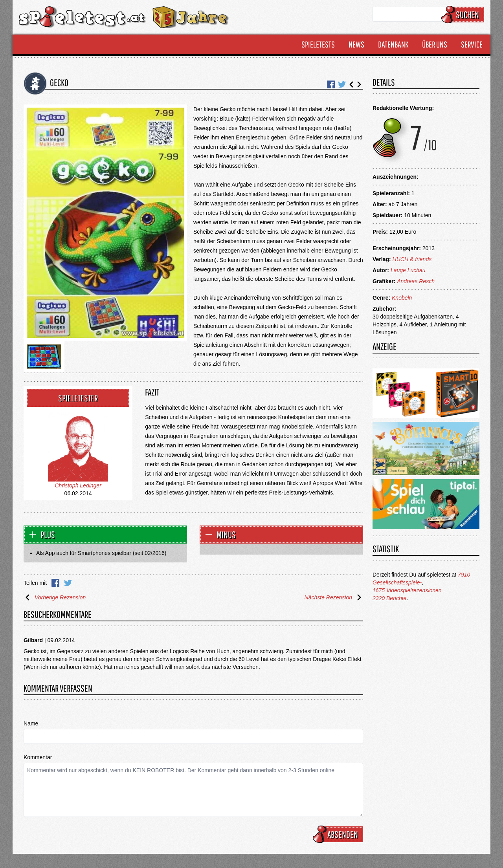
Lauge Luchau (408, 270)
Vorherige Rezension (55, 597)
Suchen (464, 15)
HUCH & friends (412, 259)
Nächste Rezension (334, 597)
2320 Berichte (389, 598)
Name (31, 723)
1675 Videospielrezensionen (407, 590)
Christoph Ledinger (78, 485)
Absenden (339, 834)
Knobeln (402, 298)
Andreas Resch (416, 281)
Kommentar (38, 757)
